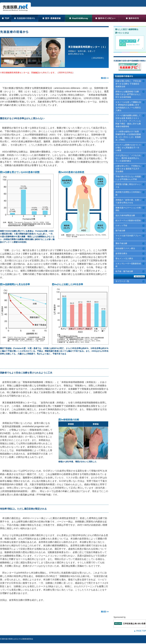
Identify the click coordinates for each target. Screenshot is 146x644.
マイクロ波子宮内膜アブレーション (128, 237)
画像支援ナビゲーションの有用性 (128, 209)
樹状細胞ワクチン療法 (125, 248)
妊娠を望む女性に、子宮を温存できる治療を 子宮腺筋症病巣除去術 (128, 84)
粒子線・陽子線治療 (124, 271)
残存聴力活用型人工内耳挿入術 (128, 193)
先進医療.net (15, 7)
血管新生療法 (121, 253)
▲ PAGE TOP (140, 631)
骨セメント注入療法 (124, 259)
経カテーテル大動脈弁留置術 (128, 221)
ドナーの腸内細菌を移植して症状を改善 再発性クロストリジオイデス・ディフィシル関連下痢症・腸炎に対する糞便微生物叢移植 (128, 121)
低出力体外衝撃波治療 (125, 215)
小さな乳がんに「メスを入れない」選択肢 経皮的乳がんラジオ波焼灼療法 (128, 158)
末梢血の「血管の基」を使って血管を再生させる (128, 201)
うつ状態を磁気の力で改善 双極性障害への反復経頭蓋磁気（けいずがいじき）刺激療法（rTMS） (128, 136)
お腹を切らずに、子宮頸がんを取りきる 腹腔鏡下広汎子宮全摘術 (128, 169)
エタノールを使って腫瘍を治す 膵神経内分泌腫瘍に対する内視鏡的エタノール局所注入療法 (128, 106)
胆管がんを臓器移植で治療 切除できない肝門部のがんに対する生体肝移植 (128, 94)
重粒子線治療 (121, 243)
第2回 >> (105, 78)
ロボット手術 (121, 226)
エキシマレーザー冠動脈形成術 (128, 265)
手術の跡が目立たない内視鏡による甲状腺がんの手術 (128, 178)
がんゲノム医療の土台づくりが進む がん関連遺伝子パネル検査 (128, 148)
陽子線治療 (120, 231)
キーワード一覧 (122, 281)
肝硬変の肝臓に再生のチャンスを (128, 186)
